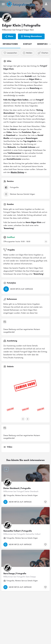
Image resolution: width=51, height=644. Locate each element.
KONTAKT (27, 44)
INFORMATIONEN (10, 44)
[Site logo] (22, 4)
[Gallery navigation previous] (23, 419)
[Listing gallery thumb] (26, 386)
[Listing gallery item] (10, 409)
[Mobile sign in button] (46, 4)
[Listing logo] (7, 18)
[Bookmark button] (45, 502)
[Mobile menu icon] (3, 4)
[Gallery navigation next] (28, 419)
